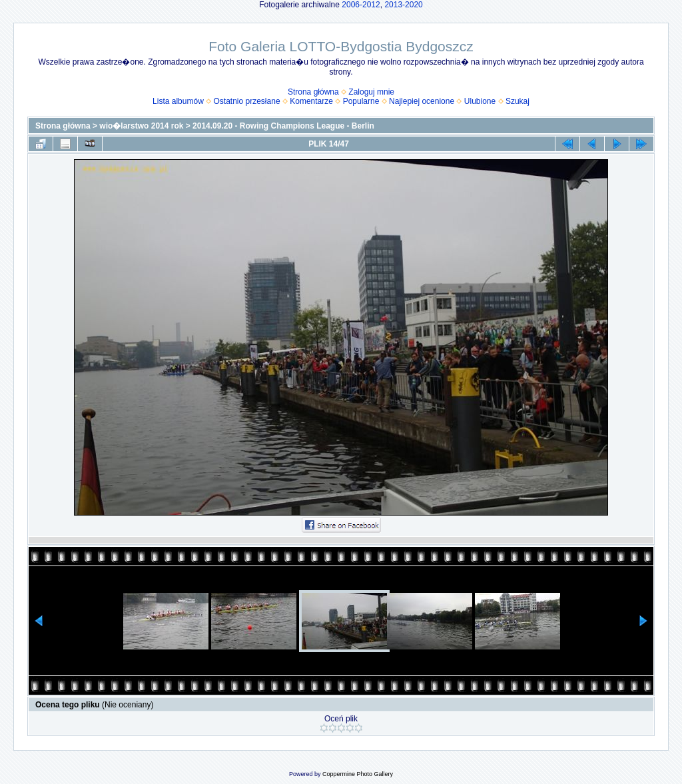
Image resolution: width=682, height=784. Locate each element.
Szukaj (517, 101)
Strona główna (313, 92)
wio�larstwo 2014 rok (141, 126)
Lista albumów (178, 101)
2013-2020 (403, 5)
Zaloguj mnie (371, 92)
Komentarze (311, 101)
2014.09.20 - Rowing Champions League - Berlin (283, 126)
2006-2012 (361, 5)
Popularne (361, 101)
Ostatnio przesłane (247, 101)
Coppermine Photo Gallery (358, 774)
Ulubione (480, 101)
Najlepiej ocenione (422, 101)
